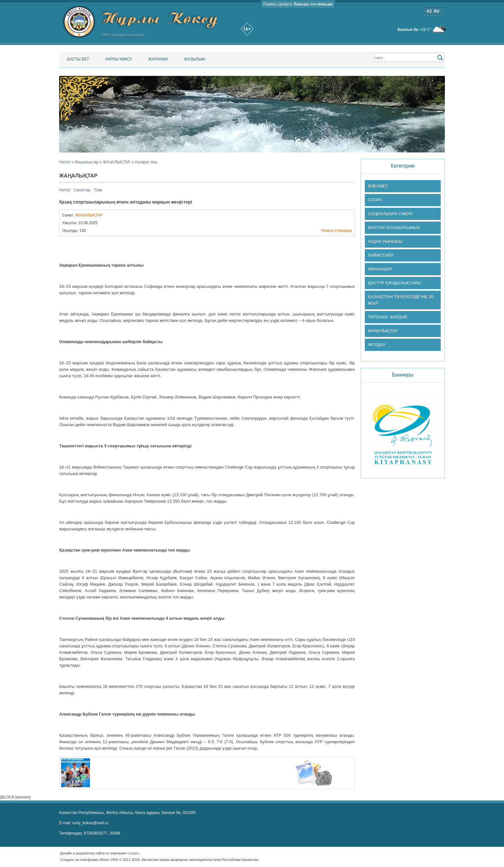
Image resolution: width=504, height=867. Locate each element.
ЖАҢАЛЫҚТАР (117, 162)
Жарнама (158, 59)
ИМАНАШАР (380, 269)
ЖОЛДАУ (377, 345)
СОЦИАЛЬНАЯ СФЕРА (390, 214)
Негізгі (65, 162)
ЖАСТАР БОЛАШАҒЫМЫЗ (394, 228)
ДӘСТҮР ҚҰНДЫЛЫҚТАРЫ (394, 283)
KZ (429, 11)
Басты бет (78, 59)
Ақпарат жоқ (146, 162)
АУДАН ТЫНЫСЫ (385, 241)
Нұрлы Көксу (119, 59)
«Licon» (133, 853)
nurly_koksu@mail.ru (90, 823)
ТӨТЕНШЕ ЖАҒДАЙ (387, 317)
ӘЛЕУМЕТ (378, 186)
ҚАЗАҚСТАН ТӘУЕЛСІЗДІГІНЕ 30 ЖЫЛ (401, 300)
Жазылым (194, 59)
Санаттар (82, 190)
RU (437, 11)
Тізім (98, 190)
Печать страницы (337, 231)
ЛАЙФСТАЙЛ (380, 255)
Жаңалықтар (86, 162)
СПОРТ (375, 200)
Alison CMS (109, 860)
